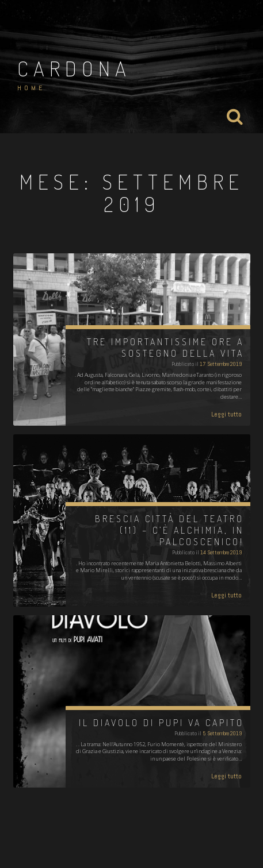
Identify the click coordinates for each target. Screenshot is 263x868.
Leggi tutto (226, 414)
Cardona (74, 68)
